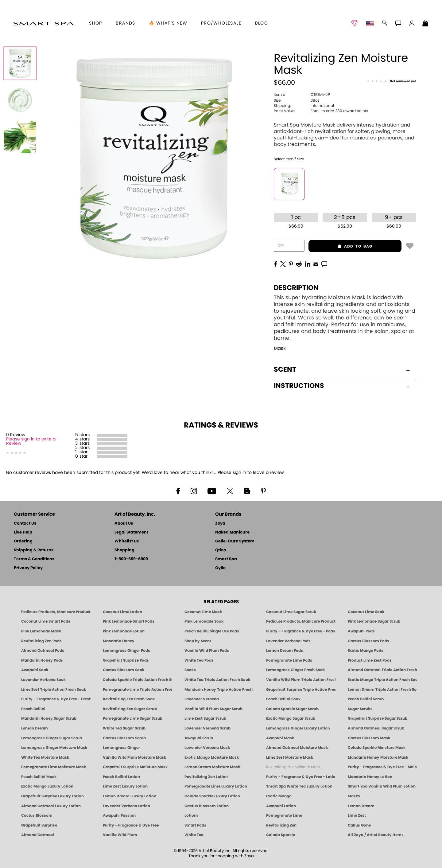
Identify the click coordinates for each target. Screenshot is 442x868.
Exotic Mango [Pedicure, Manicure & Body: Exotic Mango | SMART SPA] (279, 796)
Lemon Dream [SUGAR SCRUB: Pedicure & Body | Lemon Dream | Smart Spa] (35, 728)
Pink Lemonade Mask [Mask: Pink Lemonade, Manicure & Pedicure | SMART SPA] (41, 631)
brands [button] (125, 23)
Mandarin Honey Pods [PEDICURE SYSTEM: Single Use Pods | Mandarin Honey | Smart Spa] (42, 660)
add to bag (341, 246)
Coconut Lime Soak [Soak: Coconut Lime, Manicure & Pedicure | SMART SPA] (366, 612)
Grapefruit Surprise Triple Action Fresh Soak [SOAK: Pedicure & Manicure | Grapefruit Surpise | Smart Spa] (301, 690)
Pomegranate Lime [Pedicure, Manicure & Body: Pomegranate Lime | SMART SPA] (284, 815)
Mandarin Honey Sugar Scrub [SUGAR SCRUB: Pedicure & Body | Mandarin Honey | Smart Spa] (49, 718)
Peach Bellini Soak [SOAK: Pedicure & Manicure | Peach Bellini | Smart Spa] (283, 699)
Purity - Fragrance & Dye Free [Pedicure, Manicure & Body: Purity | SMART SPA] (131, 825)
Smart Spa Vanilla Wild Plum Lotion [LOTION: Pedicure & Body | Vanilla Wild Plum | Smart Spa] (382, 786)
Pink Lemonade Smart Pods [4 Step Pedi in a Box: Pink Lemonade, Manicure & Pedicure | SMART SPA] (129, 621)
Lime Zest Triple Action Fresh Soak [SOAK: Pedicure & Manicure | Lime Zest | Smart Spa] (54, 690)
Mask (280, 348)
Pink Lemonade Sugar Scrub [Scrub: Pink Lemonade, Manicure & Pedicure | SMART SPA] (374, 621)
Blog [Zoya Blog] (262, 23)
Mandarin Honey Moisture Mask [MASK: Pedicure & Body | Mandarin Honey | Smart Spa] (378, 757)
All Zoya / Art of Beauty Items (376, 835)
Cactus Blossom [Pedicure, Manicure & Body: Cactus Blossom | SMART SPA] (37, 815)
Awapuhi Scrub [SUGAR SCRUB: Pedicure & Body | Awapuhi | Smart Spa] (199, 738)
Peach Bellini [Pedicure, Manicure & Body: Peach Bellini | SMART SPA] (33, 709)
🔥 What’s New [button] (168, 23)
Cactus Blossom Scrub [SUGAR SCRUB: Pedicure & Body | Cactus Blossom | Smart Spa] (124, 738)
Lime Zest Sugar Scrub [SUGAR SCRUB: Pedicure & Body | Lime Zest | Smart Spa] (205, 718)
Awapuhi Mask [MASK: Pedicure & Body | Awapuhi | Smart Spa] (280, 738)
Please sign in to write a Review (31, 441)
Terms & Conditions (34, 559)
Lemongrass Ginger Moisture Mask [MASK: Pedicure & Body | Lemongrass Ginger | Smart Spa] (54, 748)
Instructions (342, 386)
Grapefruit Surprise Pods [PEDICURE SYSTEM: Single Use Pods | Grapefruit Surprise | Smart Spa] (126, 660)
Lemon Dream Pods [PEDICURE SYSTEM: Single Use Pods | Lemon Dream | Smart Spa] (285, 651)
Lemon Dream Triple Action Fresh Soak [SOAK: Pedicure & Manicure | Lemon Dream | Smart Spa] (382, 690)
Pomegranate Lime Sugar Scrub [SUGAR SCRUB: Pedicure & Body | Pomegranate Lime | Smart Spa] (133, 718)
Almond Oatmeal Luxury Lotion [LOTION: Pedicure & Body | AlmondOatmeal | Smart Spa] (51, 806)
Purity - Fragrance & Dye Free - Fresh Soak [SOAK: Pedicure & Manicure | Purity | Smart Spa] (56, 699)
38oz (297, 100)
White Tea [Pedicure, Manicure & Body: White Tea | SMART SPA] (194, 835)
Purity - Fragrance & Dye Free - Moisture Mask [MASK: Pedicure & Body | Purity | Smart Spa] (382, 767)
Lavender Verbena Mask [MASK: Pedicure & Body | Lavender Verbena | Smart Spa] (207, 748)
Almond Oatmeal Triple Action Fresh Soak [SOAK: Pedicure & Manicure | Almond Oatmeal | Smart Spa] (382, 670)
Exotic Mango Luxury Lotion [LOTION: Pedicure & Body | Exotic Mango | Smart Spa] (47, 786)
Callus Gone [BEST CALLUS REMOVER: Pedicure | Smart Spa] (359, 825)
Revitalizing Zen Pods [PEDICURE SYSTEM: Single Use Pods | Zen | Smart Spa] (41, 641)
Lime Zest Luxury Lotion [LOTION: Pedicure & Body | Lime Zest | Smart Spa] (125, 786)
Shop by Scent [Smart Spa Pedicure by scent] (198, 641)
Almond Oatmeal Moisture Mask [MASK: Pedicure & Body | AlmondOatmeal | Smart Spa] (297, 748)
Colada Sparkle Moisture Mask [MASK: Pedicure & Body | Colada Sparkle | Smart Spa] (377, 748)
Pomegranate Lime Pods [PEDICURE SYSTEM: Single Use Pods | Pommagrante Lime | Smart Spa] (289, 660)
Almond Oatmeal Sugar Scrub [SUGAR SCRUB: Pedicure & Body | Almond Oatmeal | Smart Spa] (376, 728)
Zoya (220, 524)
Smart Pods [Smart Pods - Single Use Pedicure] (195, 825)
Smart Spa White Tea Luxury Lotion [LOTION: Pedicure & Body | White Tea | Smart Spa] (299, 786)
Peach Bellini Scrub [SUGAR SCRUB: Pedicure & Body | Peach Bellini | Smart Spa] (366, 699)
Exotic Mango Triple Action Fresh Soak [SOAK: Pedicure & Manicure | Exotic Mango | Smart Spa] (382, 680)
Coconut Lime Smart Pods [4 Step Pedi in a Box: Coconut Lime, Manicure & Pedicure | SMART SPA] (46, 621)
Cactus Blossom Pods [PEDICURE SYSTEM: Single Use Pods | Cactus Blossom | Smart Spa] (368, 641)
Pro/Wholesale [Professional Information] (221, 23)
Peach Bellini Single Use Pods (212, 631)
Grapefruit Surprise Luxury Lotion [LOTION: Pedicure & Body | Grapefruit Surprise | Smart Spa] (52, 796)
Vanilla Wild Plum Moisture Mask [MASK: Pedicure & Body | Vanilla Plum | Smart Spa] (134, 757)
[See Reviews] (391, 82)
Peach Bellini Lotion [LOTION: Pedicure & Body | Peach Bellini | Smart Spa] (121, 777)
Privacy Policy (28, 568)
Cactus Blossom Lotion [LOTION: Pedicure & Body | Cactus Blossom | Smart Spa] (207, 806)
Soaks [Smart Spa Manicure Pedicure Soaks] (190, 670)
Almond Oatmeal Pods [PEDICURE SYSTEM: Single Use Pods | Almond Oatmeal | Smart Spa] (43, 651)
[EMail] (316, 264)
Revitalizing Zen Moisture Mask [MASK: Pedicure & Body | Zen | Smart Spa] (293, 767)
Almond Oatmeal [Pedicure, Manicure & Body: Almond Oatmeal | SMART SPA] (38, 835)
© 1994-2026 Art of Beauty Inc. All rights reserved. (221, 854)
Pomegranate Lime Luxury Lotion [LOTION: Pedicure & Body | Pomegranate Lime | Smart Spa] (216, 786)
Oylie (220, 568)
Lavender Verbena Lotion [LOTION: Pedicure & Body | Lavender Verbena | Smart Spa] (126, 806)
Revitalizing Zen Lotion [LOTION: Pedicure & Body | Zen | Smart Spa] (206, 777)
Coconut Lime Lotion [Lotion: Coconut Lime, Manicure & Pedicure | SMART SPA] (122, 612)
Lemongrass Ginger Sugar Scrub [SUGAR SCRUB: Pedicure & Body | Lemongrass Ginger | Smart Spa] (52, 738)
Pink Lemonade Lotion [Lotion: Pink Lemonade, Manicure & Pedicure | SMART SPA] (124, 631)
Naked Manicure (232, 532)
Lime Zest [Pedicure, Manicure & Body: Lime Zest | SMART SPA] (357, 815)
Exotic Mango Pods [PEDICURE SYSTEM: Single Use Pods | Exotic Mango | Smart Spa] (366, 651)
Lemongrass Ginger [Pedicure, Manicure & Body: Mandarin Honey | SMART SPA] (121, 748)
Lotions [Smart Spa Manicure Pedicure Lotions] (192, 815)
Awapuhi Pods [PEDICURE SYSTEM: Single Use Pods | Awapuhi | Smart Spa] (361, 631)
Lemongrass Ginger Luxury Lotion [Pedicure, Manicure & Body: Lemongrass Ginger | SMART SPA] (298, 728)
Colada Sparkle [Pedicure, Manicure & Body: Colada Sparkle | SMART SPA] (281, 835)
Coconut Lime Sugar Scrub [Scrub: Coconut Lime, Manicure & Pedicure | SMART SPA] (291, 612)
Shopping (124, 550)
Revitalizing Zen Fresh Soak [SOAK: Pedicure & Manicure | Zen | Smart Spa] (129, 699)
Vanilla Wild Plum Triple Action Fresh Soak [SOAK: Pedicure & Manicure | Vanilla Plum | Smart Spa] (301, 680)
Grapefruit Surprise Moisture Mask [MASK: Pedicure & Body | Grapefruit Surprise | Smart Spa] (135, 767)
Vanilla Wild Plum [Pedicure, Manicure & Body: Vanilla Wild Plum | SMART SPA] (120, 835)
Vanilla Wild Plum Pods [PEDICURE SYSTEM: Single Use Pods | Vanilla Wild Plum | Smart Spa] (207, 651)
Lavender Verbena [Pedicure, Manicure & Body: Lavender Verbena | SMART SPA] (202, 699)
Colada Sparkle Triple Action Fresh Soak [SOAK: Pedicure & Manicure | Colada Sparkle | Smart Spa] (138, 680)
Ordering (23, 541)
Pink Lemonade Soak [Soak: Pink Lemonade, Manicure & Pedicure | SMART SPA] (204, 621)
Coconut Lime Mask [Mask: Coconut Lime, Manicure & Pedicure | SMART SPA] (203, 612)
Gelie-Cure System (235, 541)
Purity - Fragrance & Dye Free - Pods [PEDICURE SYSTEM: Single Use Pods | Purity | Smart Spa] (301, 631)
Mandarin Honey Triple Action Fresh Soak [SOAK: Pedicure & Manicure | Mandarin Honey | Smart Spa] (219, 690)
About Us (124, 524)
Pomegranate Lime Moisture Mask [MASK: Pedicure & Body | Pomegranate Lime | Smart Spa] (54, 767)
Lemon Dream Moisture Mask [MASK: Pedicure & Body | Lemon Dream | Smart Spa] (212, 767)
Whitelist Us (127, 541)
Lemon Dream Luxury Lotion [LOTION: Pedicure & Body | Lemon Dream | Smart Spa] (130, 796)
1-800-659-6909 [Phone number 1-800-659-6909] (131, 559)
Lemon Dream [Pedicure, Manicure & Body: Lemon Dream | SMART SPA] (361, 806)
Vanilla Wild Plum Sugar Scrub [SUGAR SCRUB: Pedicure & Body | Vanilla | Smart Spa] (213, 709)
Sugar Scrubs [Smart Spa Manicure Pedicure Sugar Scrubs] (360, 709)
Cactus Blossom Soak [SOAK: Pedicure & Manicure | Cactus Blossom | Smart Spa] (124, 670)
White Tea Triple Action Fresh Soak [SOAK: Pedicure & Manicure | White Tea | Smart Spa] (217, 680)
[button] (43, 23)
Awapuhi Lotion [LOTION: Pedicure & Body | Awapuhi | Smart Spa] (281, 806)
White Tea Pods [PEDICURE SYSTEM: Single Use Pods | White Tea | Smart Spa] (199, 660)
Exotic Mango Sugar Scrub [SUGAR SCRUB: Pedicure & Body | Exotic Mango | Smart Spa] (291, 718)
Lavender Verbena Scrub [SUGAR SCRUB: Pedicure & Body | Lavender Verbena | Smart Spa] (207, 728)
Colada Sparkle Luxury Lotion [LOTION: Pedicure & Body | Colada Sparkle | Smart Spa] (212, 796)
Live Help (23, 532)
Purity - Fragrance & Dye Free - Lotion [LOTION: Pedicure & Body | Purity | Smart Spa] (301, 777)
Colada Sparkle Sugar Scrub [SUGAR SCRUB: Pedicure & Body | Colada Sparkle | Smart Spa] (292, 709)
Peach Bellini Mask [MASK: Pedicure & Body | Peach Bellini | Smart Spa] (39, 777)
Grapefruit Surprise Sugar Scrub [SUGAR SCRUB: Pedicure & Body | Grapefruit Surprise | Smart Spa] (378, 718)
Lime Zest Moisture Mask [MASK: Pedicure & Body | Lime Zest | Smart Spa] (290, 757)
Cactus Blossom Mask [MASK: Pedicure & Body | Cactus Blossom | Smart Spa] (369, 738)
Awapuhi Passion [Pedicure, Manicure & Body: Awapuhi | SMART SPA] (119, 815)
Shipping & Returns (34, 550)
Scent (342, 369)
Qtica (221, 550)
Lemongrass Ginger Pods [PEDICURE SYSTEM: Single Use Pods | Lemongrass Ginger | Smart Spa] (126, 651)
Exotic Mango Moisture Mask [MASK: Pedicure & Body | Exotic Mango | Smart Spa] (212, 757)
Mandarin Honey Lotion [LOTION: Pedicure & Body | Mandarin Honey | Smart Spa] (370, 777)
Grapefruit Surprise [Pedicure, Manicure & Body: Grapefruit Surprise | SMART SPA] (39, 825)
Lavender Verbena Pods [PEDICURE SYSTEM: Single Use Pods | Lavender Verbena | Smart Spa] (288, 641)
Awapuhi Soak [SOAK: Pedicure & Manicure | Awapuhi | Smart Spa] (35, 670)
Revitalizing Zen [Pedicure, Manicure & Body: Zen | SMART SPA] (281, 825)
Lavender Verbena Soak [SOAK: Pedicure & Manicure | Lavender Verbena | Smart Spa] (43, 680)
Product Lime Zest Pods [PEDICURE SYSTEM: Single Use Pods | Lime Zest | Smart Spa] (370, 660)
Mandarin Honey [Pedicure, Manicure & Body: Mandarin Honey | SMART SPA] (119, 641)
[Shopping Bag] (425, 24)
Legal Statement (131, 532)
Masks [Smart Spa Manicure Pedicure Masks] (354, 796)
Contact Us (25, 524)
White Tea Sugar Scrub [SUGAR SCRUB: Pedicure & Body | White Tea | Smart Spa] (124, 728)
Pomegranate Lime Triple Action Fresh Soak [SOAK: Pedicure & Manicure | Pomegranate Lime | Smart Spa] (138, 690)
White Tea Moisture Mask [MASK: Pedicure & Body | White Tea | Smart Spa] (45, 757)
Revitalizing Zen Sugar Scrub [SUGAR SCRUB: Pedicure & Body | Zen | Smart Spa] (130, 709)
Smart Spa (226, 559)
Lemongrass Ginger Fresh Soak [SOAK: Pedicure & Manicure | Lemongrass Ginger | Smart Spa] (295, 670)
